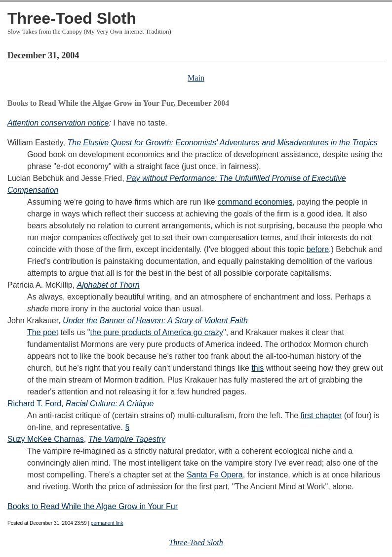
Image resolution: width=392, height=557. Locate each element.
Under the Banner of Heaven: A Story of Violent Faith (155, 321)
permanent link (107, 523)
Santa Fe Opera (215, 475)
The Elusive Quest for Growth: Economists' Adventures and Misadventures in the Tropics (223, 143)
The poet (43, 332)
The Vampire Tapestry (127, 439)
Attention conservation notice (58, 123)
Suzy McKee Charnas (46, 439)
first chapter (321, 415)
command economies (255, 202)
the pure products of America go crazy (157, 332)
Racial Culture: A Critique (110, 404)
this (257, 368)
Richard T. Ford (34, 404)
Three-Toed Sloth (72, 18)
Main (196, 78)
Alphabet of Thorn (108, 285)
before (318, 249)
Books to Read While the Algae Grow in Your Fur (93, 506)
